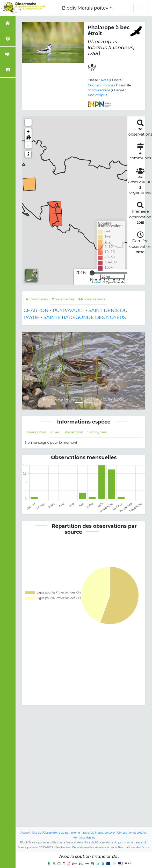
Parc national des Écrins (134, 847)
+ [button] (28, 132)
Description (37, 432)
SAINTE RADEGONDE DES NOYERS (85, 317)
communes (37, 299)
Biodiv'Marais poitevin (87, 8)
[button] (28, 138)
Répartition (74, 432)
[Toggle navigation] (141, 8)
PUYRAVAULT (68, 310)
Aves (104, 80)
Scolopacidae (99, 90)
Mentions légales (84, 838)
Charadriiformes (102, 85)
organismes (63, 299)
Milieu (55, 432)
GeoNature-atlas (83, 847)
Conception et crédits (132, 833)
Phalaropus (97, 95)
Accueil (25, 833)
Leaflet (96, 282)
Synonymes (97, 432)
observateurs (92, 299)
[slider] (92, 273)
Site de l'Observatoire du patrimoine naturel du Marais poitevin (74, 833)
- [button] (28, 145)
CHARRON (36, 310)
